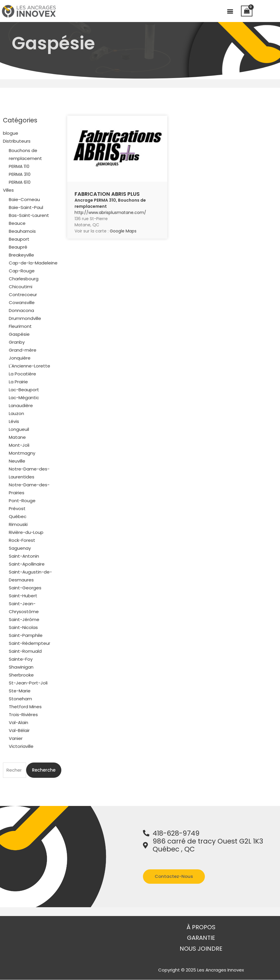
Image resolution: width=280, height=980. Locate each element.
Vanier (16, 738)
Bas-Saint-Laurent (29, 215)
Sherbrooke (21, 675)
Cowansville (22, 302)
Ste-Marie (20, 691)
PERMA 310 (20, 174)
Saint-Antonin (24, 556)
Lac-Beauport (24, 390)
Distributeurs (17, 141)
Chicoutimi (21, 287)
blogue (11, 133)
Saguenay (20, 548)
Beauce (17, 223)
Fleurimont (20, 326)
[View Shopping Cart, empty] (247, 11)
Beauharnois (22, 231)
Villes (8, 190)
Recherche (44, 770)
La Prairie (18, 382)
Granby (17, 342)
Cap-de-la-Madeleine (33, 263)
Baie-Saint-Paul (26, 207)
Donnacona (21, 310)
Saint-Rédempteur (29, 643)
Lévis (14, 421)
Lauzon (16, 413)
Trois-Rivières (23, 715)
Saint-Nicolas (23, 627)
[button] (230, 11)
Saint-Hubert (23, 596)
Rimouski (18, 524)
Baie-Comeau (24, 199)
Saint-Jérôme (24, 619)
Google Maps (123, 231)
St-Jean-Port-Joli (28, 683)
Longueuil (19, 429)
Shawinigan (21, 667)
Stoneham (20, 699)
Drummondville (25, 318)
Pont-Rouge (22, 501)
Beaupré (18, 247)
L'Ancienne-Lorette (29, 366)
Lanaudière (21, 405)
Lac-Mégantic (24, 398)
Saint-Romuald (25, 651)
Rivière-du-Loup (26, 532)
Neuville (17, 461)
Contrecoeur (23, 295)
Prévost (17, 508)
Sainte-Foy (21, 659)
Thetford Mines (25, 707)
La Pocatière (22, 374)
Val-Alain (18, 722)
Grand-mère (23, 350)
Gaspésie (19, 334)
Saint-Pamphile (26, 635)
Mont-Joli (19, 445)
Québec (18, 516)
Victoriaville (21, 746)
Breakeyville (21, 255)
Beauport (19, 239)
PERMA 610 (20, 182)
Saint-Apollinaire (27, 564)
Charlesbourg (24, 279)
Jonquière (20, 358)
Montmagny (22, 453)
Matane (17, 437)
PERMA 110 (19, 166)
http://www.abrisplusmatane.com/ (110, 212)
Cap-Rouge (22, 271)
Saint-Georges (25, 588)
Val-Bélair (19, 730)
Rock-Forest (22, 540)
